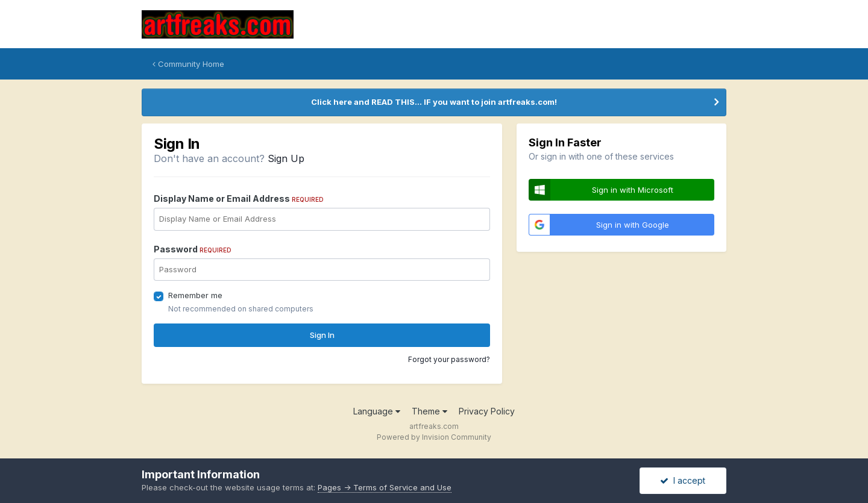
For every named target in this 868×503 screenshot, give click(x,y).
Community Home (188, 64)
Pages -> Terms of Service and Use (385, 487)
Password (193, 249)
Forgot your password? (449, 359)
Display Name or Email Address (239, 198)
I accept (683, 480)
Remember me (195, 295)
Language (377, 411)
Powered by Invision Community (434, 437)
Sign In (322, 335)
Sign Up (286, 158)
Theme (429, 411)
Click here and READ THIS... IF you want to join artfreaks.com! (434, 102)
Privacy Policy (487, 411)
